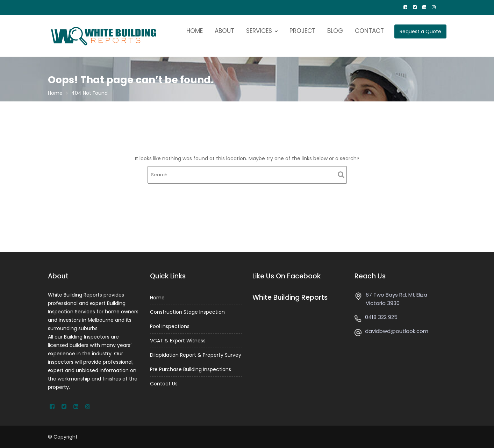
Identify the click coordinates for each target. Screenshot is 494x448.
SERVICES (259, 31)
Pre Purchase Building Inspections (191, 369)
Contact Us (164, 383)
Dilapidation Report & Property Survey (196, 355)
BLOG (335, 31)
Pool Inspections (170, 326)
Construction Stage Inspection (187, 312)
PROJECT (302, 31)
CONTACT (369, 31)
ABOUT (224, 31)
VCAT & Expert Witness (178, 341)
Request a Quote (420, 31)
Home (158, 298)
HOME (195, 31)
